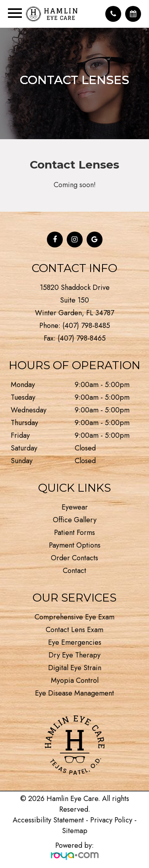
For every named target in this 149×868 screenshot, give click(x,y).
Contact (74, 571)
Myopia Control (75, 680)
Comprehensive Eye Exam (74, 617)
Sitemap (75, 831)
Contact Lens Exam (74, 630)
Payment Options (75, 545)
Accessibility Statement (48, 820)
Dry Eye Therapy (74, 655)
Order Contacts (74, 558)
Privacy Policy (111, 820)
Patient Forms (74, 533)
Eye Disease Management (74, 693)
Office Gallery (75, 520)
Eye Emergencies (75, 642)
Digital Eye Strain (75, 668)
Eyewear (75, 507)
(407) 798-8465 (82, 338)
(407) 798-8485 (86, 326)
